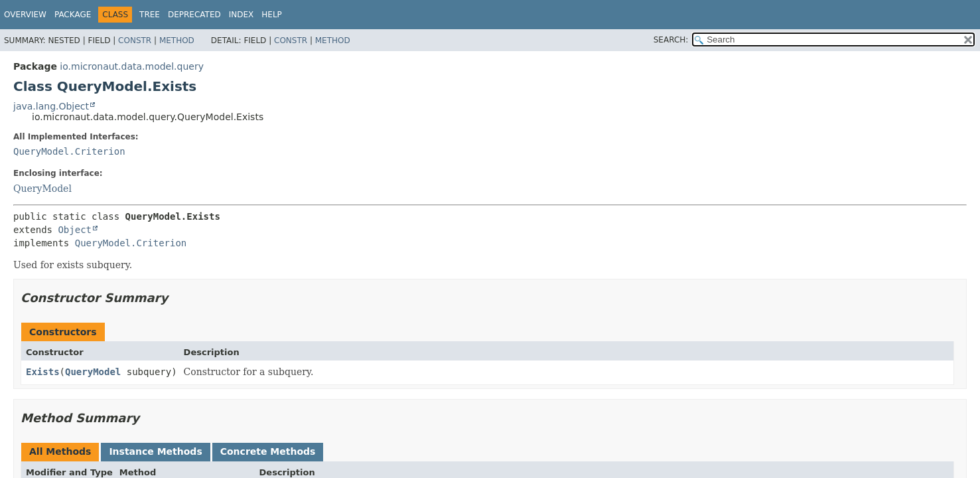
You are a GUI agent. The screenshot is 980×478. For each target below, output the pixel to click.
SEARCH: (671, 40)
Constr (135, 40)
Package (73, 15)
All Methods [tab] (60, 451)
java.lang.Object (51, 106)
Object (75, 230)
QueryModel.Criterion (69, 151)
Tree (150, 15)
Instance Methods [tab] (155, 451)
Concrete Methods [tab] (268, 451)
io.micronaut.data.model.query (132, 66)
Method (177, 40)
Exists (43, 372)
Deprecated (194, 15)
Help (272, 15)
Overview (25, 15)
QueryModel (42, 189)
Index (242, 15)
